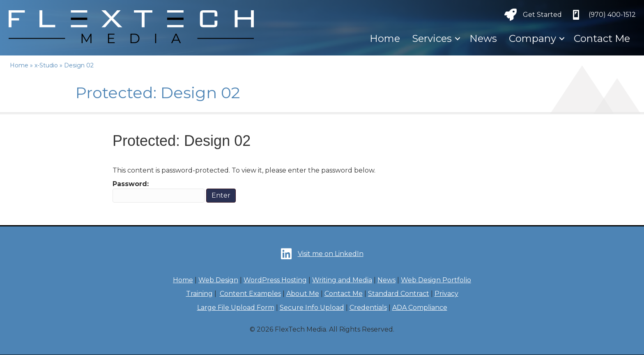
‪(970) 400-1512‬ (612, 15)
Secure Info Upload (312, 308)
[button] (458, 39)
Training (199, 294)
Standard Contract (399, 294)
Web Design (218, 280)
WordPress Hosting (275, 280)
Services (432, 38)
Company (532, 38)
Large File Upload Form (236, 308)
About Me (303, 294)
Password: (159, 191)
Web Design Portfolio (436, 280)
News (483, 38)
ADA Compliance (420, 308)
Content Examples (250, 294)
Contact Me (602, 38)
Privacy (446, 294)
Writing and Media (342, 280)
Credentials (368, 308)
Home (385, 38)
